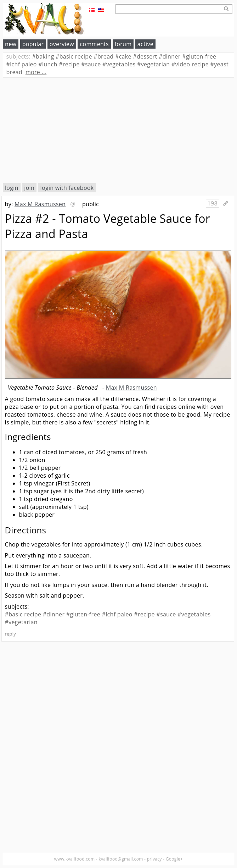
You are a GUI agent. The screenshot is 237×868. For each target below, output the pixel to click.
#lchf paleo (117, 614)
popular (33, 44)
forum (123, 44)
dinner (170, 56)
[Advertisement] (119, 130)
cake (123, 56)
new (11, 44)
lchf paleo (22, 64)
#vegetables (194, 614)
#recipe (144, 614)
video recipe (190, 64)
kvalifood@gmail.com (121, 859)
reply (11, 634)
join (29, 188)
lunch (48, 64)
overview (62, 44)
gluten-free (199, 56)
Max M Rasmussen (40, 204)
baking (43, 56)
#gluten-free (83, 614)
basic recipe (74, 56)
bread (103, 56)
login (12, 188)
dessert (145, 56)
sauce (91, 64)
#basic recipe (23, 614)
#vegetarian (21, 622)
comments (94, 44)
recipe (69, 64)
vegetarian (153, 64)
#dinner (54, 614)
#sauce (166, 614)
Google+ (174, 859)
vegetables (119, 64)
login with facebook (67, 188)
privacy (154, 859)
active (145, 44)
